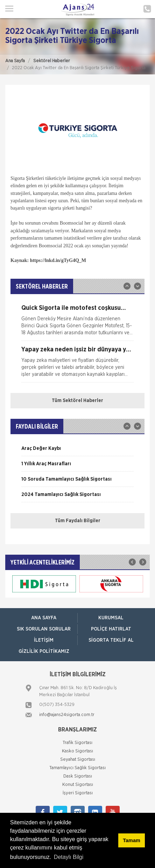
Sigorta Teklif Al (111, 640)
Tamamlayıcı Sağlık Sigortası (77, 768)
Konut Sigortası (78, 785)
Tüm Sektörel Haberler (77, 401)
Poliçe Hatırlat (111, 629)
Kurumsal (111, 618)
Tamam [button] (131, 840)
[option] (77, 323)
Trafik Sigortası (77, 743)
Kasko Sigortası (77, 751)
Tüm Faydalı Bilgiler (78, 521)
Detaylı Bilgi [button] (69, 857)
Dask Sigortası (78, 776)
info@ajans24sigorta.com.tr (67, 715)
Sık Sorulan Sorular (44, 629)
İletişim (44, 640)
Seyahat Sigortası (78, 760)
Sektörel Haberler (52, 61)
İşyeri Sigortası (78, 793)
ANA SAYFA (44, 618)
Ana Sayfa (15, 61)
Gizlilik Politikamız (44, 651)
